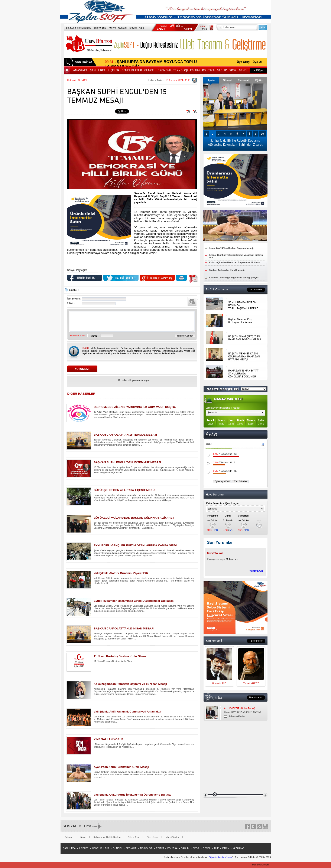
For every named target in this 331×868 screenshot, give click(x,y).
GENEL (244, 70)
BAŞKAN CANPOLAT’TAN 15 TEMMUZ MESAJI (125, 435)
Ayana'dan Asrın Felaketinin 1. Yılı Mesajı (121, 767)
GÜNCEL (150, 70)
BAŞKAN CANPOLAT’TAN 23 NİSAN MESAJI (124, 628)
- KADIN (224, 848)
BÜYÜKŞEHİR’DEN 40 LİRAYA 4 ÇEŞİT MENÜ (124, 490)
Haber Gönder (172, 837)
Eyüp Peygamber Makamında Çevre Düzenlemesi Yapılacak (134, 601)
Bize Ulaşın (153, 837)
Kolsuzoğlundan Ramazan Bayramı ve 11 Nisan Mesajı (130, 684)
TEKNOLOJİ (181, 70)
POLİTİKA (209, 70)
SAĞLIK (222, 70)
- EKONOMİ (130, 848)
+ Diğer (258, 70)
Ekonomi (243, 80)
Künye (112, 28)
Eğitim (259, 80)
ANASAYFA (81, 70)
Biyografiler (257, 641)
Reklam (122, 28)
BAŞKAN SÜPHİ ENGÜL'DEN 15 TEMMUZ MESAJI (127, 462)
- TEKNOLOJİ (145, 848)
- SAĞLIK (184, 848)
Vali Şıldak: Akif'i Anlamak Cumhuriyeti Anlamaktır (128, 712)
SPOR (233, 70)
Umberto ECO (219, 683)
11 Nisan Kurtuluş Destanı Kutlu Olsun (120, 656)
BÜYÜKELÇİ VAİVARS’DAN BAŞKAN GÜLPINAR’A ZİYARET (134, 518)
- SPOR (195, 848)
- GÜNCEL (116, 848)
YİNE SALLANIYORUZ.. (109, 739)
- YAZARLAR (237, 848)
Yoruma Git (256, 571)
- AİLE (215, 848)
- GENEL (205, 848)
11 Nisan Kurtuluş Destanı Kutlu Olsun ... (114, 661)
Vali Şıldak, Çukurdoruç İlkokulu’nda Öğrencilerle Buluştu (133, 795)
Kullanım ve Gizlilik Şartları (107, 837)
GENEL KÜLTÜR (132, 70)
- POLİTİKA (171, 848)
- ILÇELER (83, 848)
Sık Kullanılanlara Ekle (79, 28)
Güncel (227, 80)
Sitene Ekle (100, 28)
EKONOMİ (165, 70)
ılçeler (211, 80)
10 (262, 134)
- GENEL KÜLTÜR (99, 848)
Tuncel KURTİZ (251, 683)
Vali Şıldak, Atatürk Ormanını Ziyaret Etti (121, 573)
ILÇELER (114, 70)
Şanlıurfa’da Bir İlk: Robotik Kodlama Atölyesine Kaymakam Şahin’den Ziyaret (235, 143)
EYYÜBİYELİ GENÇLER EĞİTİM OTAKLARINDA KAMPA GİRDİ (135, 545)
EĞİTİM (195, 70)
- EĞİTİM (159, 848)
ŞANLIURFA (98, 70)
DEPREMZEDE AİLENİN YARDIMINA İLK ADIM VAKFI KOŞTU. (135, 407)
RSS (141, 28)
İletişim (133, 28)
